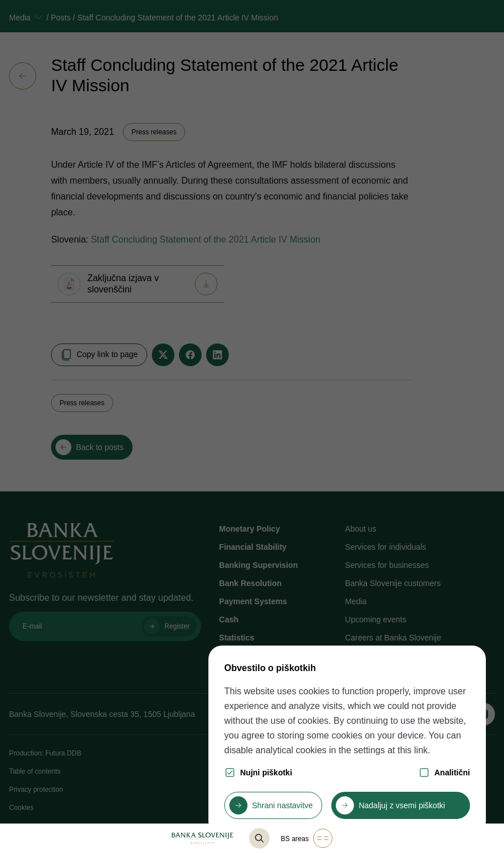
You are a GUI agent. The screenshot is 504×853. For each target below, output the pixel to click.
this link (413, 750)
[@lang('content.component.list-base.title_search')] (259, 838)
